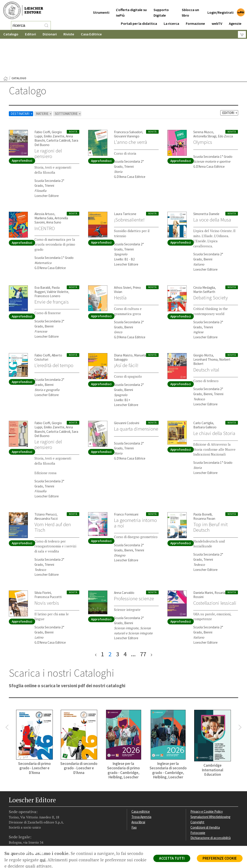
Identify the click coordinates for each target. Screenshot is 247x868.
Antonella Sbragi (205, 101)
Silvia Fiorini (43, 557)
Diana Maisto (123, 320)
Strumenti (101, 9)
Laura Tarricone (125, 178)
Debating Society (211, 262)
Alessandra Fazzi (46, 483)
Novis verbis (47, 568)
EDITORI (230, 77)
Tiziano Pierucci (46, 479)
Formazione (195, 20)
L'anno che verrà (131, 107)
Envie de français (52, 266)
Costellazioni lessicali (215, 568)
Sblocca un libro (190, 9)
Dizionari (50, 34)
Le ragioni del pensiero (48, 118)
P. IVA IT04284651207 (24, 836)
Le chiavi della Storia (214, 398)
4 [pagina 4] (125, 619)
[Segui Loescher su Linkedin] (28, 818)
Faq (134, 792)
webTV (217, 20)
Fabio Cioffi (42, 97)
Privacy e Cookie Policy (207, 776)
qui (43, 860)
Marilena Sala (44, 183)
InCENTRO (45, 193)
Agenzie (235, 20)
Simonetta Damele (206, 178)
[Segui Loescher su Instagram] (20, 818)
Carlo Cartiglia (203, 388)
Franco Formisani (126, 479)
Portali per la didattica (139, 20)
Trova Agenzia (141, 781)
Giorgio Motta (203, 320)
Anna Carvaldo (124, 557)
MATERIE (44, 78)
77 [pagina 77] (143, 619)
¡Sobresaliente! (129, 184)
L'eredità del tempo (54, 330)
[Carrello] (242, 34)
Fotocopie (198, 797)
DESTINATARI (22, 78)
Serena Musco (203, 97)
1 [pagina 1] (103, 619)
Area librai (138, 787)
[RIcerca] (46, 25)
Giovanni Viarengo (127, 101)
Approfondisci (22, 125)
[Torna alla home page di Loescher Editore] (23, 11)
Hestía (120, 262)
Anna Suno (54, 187)
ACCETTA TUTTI (172, 858)
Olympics (203, 107)
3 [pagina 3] (118, 619)
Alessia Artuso (44, 178)
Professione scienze (134, 563)
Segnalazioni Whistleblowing (210, 781)
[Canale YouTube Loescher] (36, 818)
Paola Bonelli (202, 479)
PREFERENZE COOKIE (220, 858)
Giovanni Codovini (127, 388)
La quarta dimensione (136, 393)
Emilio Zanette (54, 101)
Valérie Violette (58, 256)
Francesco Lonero (47, 261)
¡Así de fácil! (126, 330)
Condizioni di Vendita (205, 792)
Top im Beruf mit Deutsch (211, 492)
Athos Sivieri (123, 252)
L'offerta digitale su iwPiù (131, 9)
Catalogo (11, 34)
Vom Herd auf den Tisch (53, 492)
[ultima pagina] (151, 619)
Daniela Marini (203, 557)
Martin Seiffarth (204, 256)
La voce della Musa (212, 184)
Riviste (69, 34)
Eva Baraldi (42, 252)
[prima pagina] (96, 619)
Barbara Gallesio (205, 392)
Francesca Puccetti (48, 561)
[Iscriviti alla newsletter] (44, 818)
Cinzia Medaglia (204, 252)
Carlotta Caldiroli (58, 105)
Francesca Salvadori (128, 97)
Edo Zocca (225, 101)
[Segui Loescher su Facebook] (13, 818)
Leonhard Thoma (205, 324)
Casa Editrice (91, 34)
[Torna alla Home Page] (6, 43)
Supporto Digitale (161, 9)
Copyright (197, 787)
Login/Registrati (220, 9)
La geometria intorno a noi (135, 488)
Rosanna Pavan (204, 483)
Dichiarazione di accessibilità (211, 802)
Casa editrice (141, 776)
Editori (30, 34)
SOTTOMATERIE (68, 78)
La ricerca (171, 20)
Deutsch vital (206, 334)
